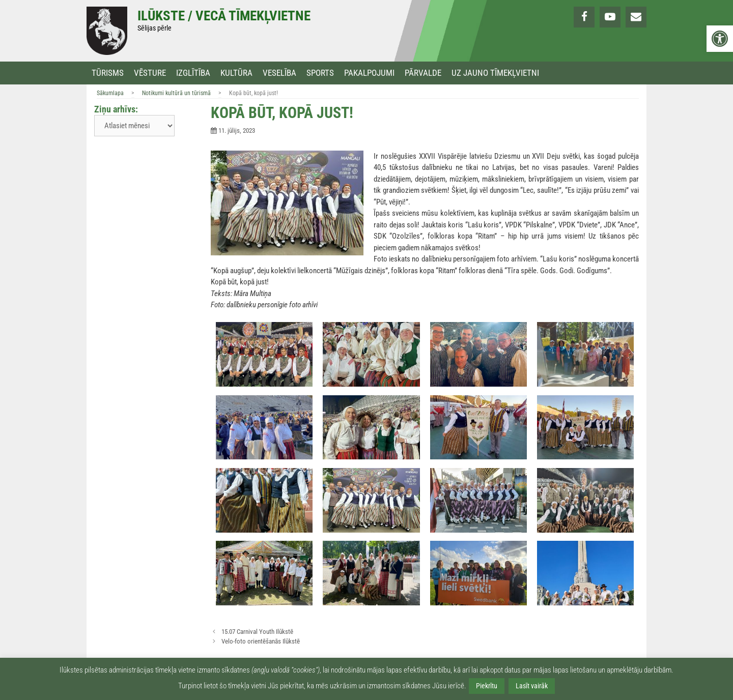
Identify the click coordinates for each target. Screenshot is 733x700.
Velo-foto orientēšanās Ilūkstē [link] (261, 641)
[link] (720, 39)
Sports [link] (320, 73)
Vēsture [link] (150, 73)
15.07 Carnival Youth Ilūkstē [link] (257, 632)
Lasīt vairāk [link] (532, 686)
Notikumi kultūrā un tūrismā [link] (176, 93)
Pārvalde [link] (423, 73)
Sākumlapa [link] (110, 93)
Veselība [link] (279, 73)
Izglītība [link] (193, 73)
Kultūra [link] (236, 73)
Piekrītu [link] (487, 686)
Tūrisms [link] (108, 73)
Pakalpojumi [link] (369, 73)
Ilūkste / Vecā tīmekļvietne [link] (224, 16)
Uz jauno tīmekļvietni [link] (495, 73)
